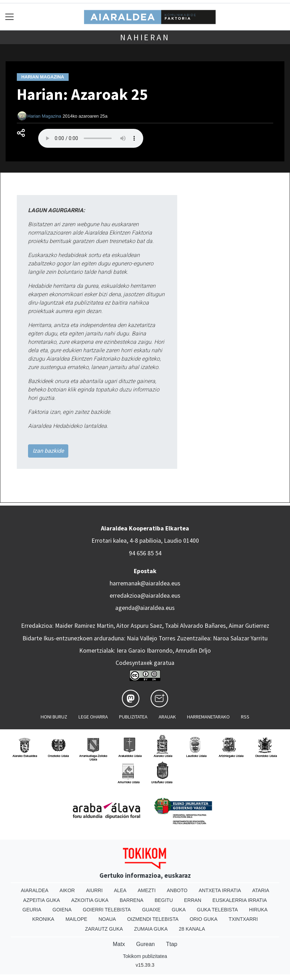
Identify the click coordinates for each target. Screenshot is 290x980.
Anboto (177, 890)
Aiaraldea (35, 890)
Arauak (167, 717)
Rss (245, 717)
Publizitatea (133, 717)
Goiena (62, 910)
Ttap (172, 944)
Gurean (146, 944)
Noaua (107, 919)
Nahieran (145, 37)
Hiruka (258, 910)
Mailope (76, 919)
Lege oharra (93, 717)
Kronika (43, 919)
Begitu (164, 900)
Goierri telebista (107, 910)
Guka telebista (217, 910)
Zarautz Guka (104, 929)
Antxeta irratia (220, 890)
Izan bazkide (48, 451)
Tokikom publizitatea (145, 956)
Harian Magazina (44, 116)
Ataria (261, 890)
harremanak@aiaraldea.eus (145, 583)
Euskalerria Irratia (240, 900)
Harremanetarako (208, 717)
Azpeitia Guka (42, 900)
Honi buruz (54, 717)
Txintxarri (243, 919)
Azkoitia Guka (90, 900)
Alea (120, 890)
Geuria (32, 910)
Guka (179, 910)
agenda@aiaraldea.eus (145, 608)
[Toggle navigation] (10, 17)
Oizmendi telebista (153, 919)
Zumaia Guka (151, 929)
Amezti (147, 890)
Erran (193, 900)
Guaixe (151, 910)
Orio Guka (203, 919)
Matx (119, 944)
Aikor (67, 890)
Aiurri (94, 890)
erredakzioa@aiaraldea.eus (145, 596)
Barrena (132, 900)
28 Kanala (192, 929)
